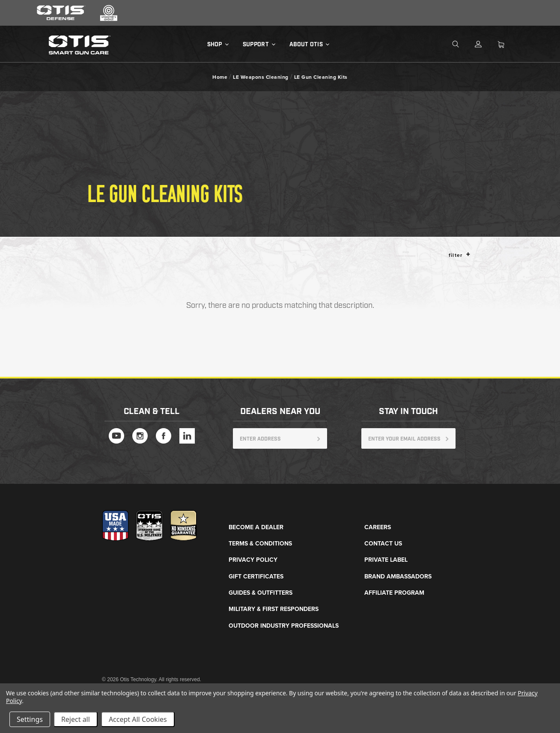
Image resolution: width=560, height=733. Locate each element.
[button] (468, 254)
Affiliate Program (394, 593)
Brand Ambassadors (398, 577)
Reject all (76, 719)
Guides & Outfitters (261, 593)
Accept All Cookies (138, 719)
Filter (460, 255)
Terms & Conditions (260, 544)
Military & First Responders (274, 609)
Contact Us (383, 544)
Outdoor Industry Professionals (284, 626)
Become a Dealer (256, 527)
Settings (30, 719)
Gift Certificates (256, 577)
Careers (378, 527)
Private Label (386, 560)
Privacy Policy (253, 560)
